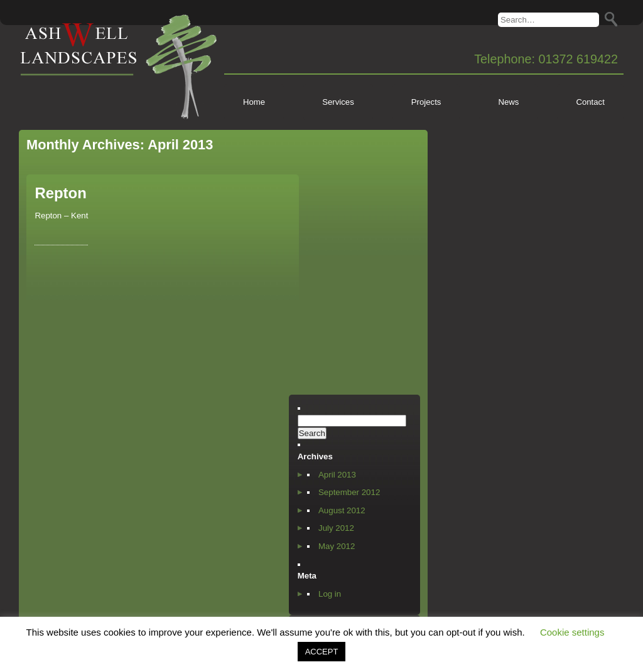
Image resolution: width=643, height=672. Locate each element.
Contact (590, 102)
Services (338, 102)
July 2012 (336, 528)
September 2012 (349, 492)
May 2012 (337, 546)
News (508, 102)
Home (254, 102)
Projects (426, 102)
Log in (330, 594)
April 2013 (337, 475)
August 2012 (342, 510)
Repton (60, 193)
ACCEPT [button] (322, 652)
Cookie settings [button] (572, 632)
